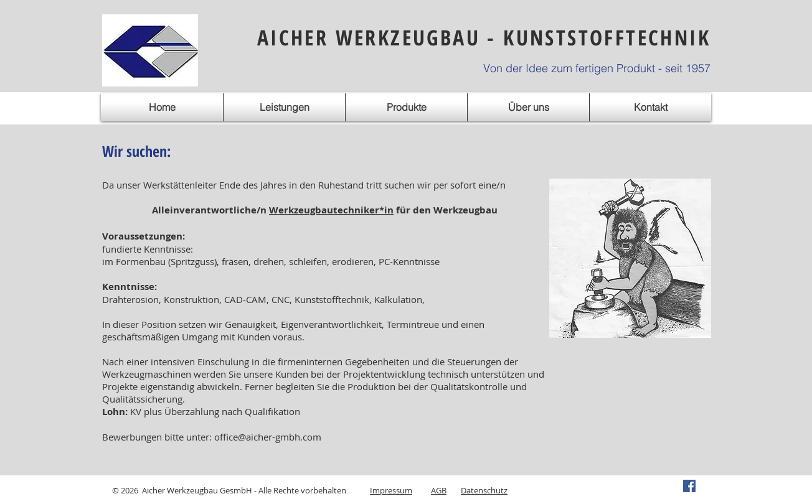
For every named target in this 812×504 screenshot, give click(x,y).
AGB (439, 490)
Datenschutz (484, 490)
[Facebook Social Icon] (689, 486)
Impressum (391, 490)
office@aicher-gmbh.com (268, 437)
